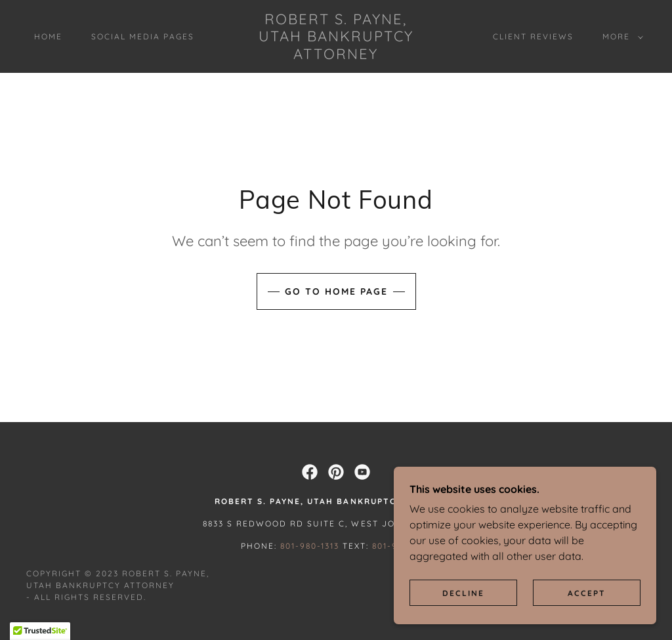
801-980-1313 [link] (310, 546)
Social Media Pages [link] (143, 36)
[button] (620, 37)
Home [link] (48, 36)
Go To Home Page (336, 291)
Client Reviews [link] (533, 36)
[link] (336, 55)
